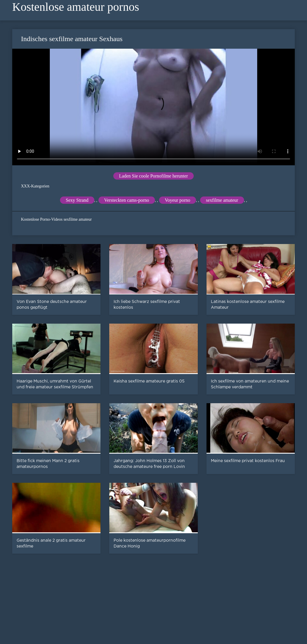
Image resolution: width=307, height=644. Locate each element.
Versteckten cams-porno (127, 200)
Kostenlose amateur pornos (76, 7)
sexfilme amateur (222, 200)
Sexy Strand (77, 200)
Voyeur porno (178, 200)
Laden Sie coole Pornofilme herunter (153, 176)
